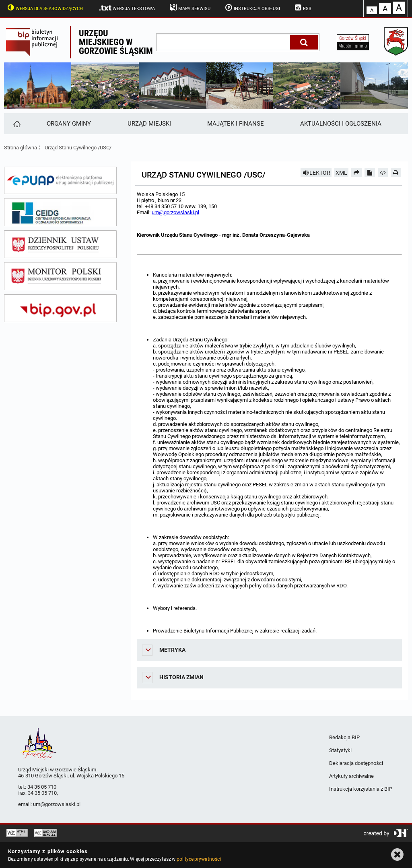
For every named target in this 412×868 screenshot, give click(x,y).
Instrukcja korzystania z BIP (361, 789)
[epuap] (60, 180)
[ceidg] (60, 212)
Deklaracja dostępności (356, 763)
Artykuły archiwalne (351, 776)
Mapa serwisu (189, 8)
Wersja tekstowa (127, 8)
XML (341, 173)
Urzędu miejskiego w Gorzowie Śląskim (116, 42)
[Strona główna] (16, 124)
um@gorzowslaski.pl (175, 212)
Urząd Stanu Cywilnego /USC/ (78, 148)
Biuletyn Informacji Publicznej (37, 42)
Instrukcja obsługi (252, 8)
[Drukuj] (396, 173)
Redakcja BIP (344, 737)
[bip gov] (60, 308)
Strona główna (21, 148)
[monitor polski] (60, 276)
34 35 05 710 (42, 787)
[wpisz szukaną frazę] (224, 42)
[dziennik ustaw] (60, 244)
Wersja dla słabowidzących (44, 8)
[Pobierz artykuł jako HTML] (383, 173)
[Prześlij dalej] (356, 173)
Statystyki (340, 750)
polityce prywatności (199, 859)
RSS (303, 8)
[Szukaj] (304, 42)
